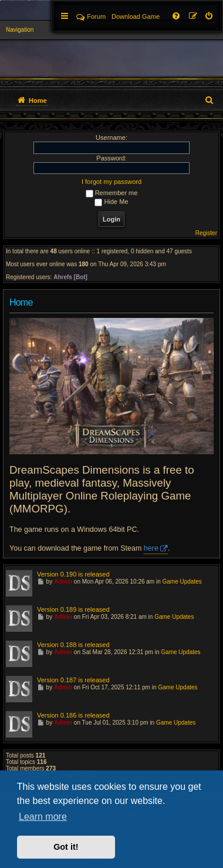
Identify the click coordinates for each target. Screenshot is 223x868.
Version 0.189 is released (73, 609)
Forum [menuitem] (91, 16)
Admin (63, 582)
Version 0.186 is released (73, 715)
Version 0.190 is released (73, 574)
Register (206, 233)
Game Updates (182, 582)
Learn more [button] (43, 817)
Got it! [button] (66, 847)
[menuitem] (210, 16)
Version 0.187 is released (73, 680)
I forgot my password (112, 182)
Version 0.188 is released (73, 645)
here (151, 548)
